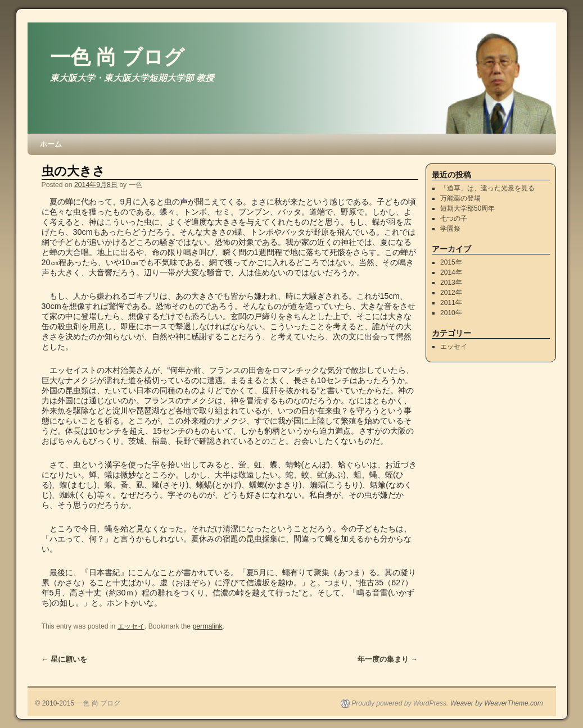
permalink (208, 626)
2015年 (451, 262)
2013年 (451, 283)
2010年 (451, 313)
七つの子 (454, 219)
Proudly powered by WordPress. (400, 703)
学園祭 (450, 229)
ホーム (51, 144)
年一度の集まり (388, 659)
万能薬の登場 (460, 198)
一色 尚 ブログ (117, 57)
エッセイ (131, 626)
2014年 (451, 272)
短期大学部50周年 (467, 208)
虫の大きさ (73, 171)
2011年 (451, 303)
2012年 (451, 293)
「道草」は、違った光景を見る (487, 188)
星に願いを (65, 659)
